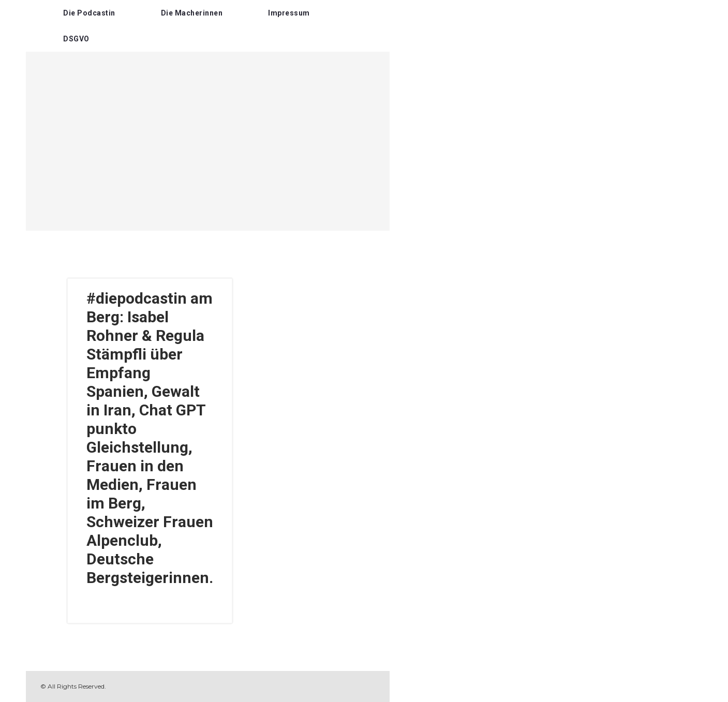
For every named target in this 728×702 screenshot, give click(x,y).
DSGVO (76, 39)
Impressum (289, 13)
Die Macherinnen (192, 13)
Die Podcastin (89, 13)
